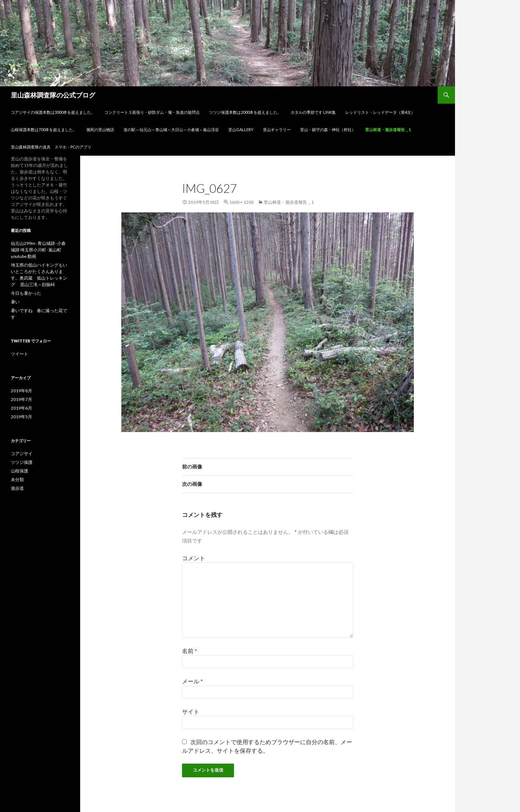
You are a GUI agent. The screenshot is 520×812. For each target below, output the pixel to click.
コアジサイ (22, 453)
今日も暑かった (26, 293)
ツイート (19, 354)
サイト (191, 711)
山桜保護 (19, 471)
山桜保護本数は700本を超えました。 (44, 129)
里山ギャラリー (277, 129)
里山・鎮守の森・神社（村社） (328, 129)
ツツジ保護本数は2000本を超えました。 (245, 112)
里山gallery (241, 129)
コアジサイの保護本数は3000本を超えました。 (53, 112)
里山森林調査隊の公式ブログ (53, 95)
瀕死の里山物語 (100, 129)
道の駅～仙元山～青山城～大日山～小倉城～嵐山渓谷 (171, 129)
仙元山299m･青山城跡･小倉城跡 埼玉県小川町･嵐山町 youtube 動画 (38, 250)
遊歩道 (17, 488)
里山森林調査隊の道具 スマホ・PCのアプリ (51, 147)
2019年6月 (21, 408)
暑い (15, 302)
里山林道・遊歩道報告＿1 (390, 129)
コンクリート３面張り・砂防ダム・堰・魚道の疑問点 (152, 112)
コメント (194, 558)
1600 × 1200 (241, 202)
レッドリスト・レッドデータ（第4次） (380, 112)
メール (192, 681)
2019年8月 (21, 391)
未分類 (17, 480)
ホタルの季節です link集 (313, 112)
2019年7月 (21, 399)
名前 (190, 651)
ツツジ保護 (22, 462)
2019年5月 (21, 417)
